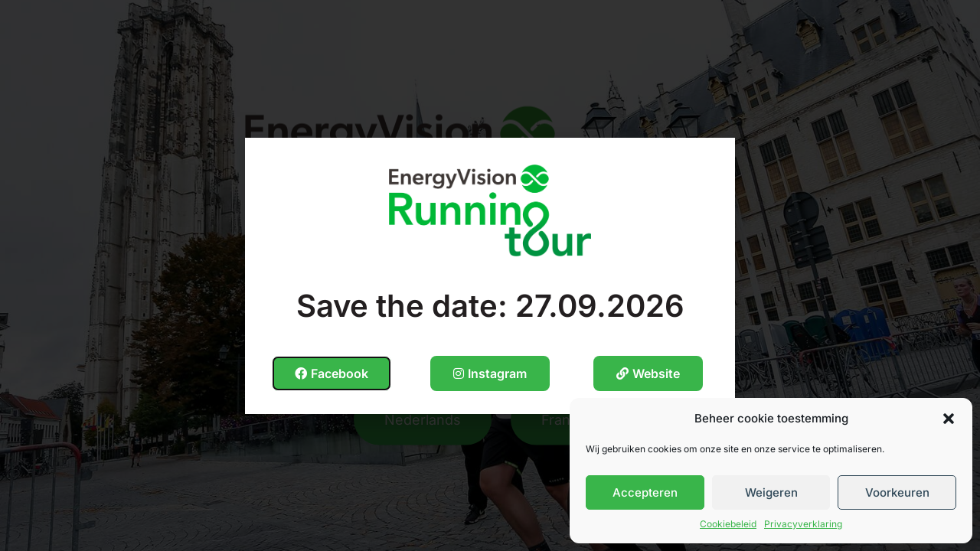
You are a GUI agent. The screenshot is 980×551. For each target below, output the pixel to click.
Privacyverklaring (803, 524)
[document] (490, 275)
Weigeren (771, 492)
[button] (949, 419)
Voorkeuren (897, 492)
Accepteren (645, 492)
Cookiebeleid (728, 524)
